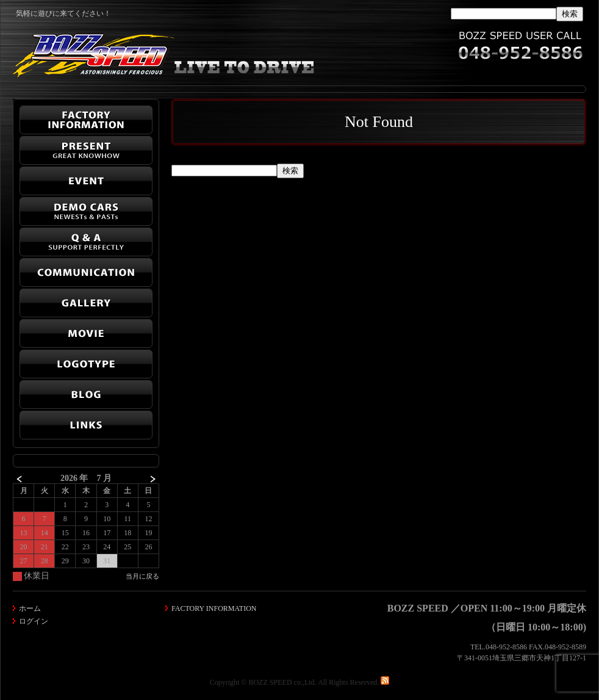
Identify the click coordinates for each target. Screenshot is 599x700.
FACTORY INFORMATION (214, 608)
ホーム (30, 608)
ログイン (34, 621)
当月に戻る (142, 576)
